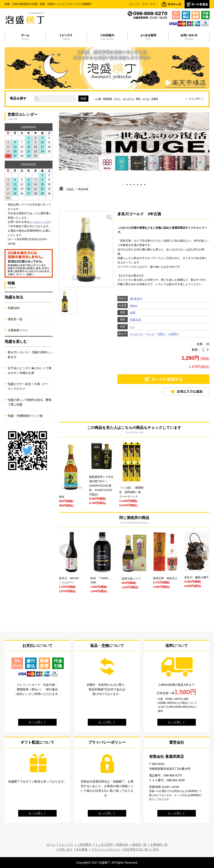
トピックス (66, 845)
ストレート (137, 334)
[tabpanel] (134, 142)
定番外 (155, 99)
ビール (146, 99)
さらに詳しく (196, 99)
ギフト (118, 99)
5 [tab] (138, 184)
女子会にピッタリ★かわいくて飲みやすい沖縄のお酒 (30, 370)
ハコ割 (98, 99)
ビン (132, 327)
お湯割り (174, 334)
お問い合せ (65, 849)
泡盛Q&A (14, 308)
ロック (150, 334)
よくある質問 (104, 845)
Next (203, 550)
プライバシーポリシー (106, 849)
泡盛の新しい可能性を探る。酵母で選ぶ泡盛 (30, 402)
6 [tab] (141, 184)
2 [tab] (127, 184)
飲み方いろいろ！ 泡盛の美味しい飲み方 (30, 354)
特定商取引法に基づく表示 (141, 849)
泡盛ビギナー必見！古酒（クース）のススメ (28, 386)
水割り (161, 334)
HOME (70, 189)
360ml (133, 306)
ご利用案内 (84, 845)
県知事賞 (108, 99)
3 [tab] (131, 184)
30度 (133, 313)
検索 (83, 98)
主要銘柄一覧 (159, 845)
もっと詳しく (37, 722)
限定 (138, 99)
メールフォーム (39, 222)
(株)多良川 (136, 299)
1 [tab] (124, 184)
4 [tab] (134, 184)
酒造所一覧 (15, 319)
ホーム (51, 845)
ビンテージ (129, 99)
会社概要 (82, 849)
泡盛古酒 (135, 320)
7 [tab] (145, 184)
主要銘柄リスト (18, 330)
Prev (66, 550)
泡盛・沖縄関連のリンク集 (25, 416)
